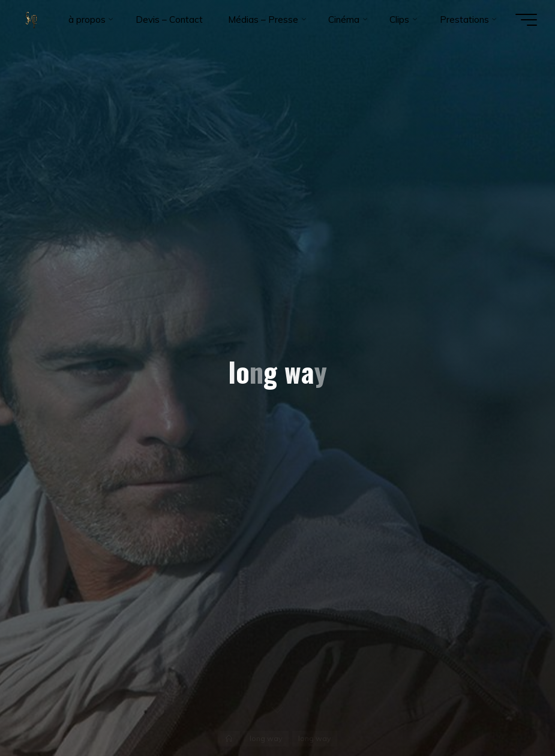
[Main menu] (526, 20)
